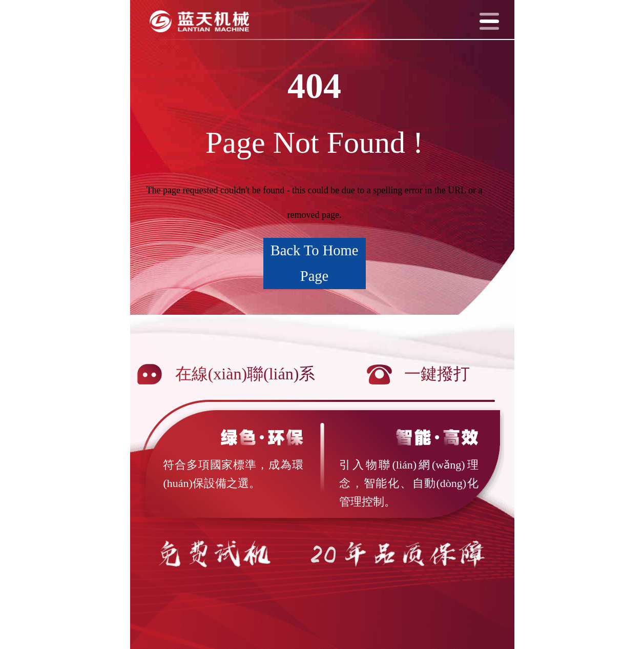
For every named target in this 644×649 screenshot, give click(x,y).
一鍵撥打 (437, 374)
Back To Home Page (315, 263)
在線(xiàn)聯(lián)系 (245, 374)
